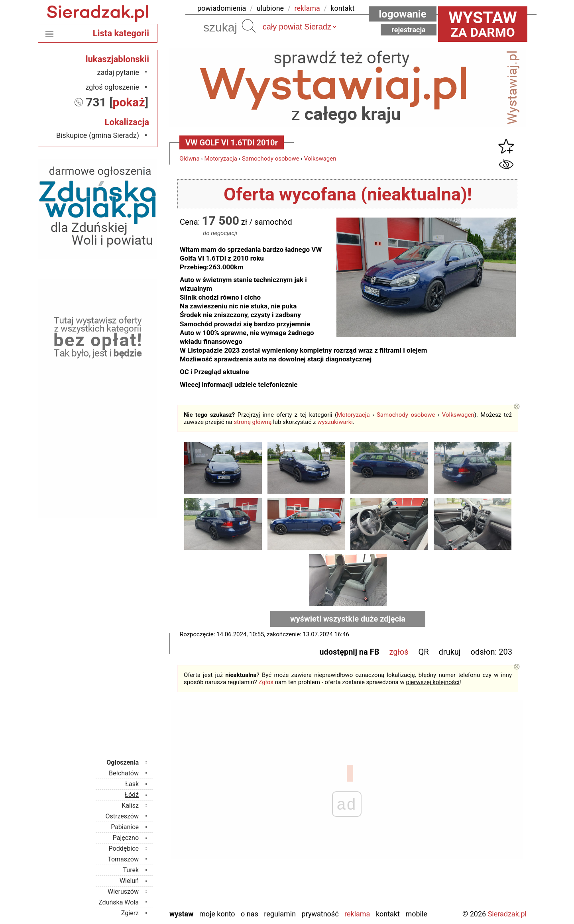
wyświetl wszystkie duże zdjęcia (348, 619)
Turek (131, 870)
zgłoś (399, 652)
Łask (132, 784)
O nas (250, 914)
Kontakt (388, 914)
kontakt (342, 8)
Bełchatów (124, 773)
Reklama (357, 914)
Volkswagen (320, 159)
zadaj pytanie (118, 72)
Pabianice (125, 827)
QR (424, 652)
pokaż (129, 102)
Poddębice (124, 848)
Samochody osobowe (271, 159)
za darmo (483, 24)
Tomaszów (123, 859)
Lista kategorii (121, 33)
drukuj (450, 652)
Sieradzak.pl (507, 914)
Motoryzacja (221, 159)
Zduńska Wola (119, 902)
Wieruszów (123, 892)
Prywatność (320, 914)
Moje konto (217, 914)
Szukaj (249, 26)
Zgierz (130, 913)
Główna (190, 159)
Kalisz (130, 805)
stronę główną (253, 422)
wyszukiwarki (335, 422)
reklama (307, 8)
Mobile (416, 914)
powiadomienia (222, 8)
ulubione (270, 8)
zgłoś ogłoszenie (112, 87)
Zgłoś (266, 682)
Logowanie (403, 14)
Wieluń (129, 881)
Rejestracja (409, 30)
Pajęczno (126, 838)
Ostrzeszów (122, 816)
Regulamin (280, 914)
